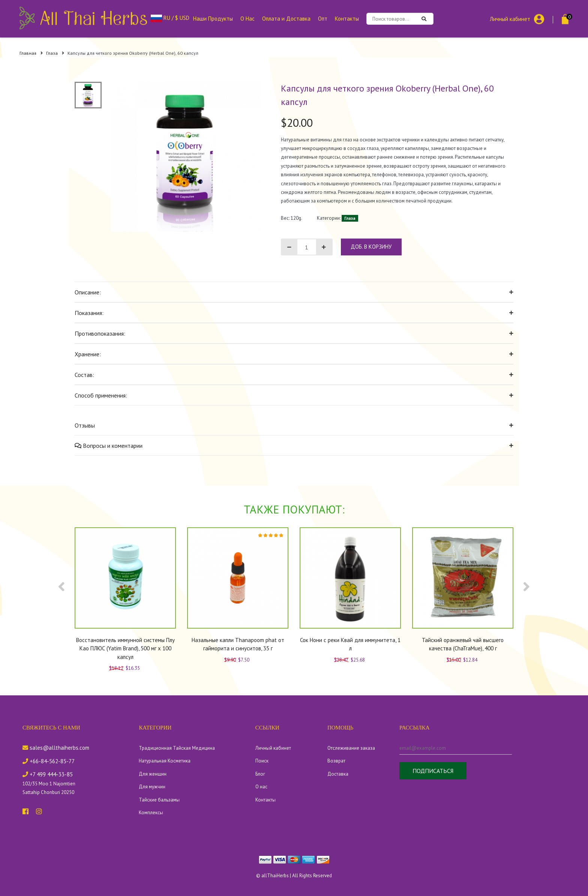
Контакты (347, 19)
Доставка (338, 774)
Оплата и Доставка (286, 19)
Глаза (55, 53)
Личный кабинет (510, 19)
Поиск (262, 761)
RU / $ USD (170, 18)
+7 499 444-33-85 (48, 774)
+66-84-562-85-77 (49, 761)
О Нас (247, 19)
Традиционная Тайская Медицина (177, 748)
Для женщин (153, 774)
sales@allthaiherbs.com (56, 748)
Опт (323, 19)
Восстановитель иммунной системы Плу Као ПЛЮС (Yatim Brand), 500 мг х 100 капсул (125, 648)
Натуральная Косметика (165, 761)
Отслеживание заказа (351, 748)
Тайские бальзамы (159, 800)
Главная (31, 53)
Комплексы (151, 813)
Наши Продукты (213, 19)
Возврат (336, 761)
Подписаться (433, 771)
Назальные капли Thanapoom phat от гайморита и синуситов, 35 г (238, 644)
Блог (260, 774)
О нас (261, 787)
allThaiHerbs (275, 876)
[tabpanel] (186, 157)
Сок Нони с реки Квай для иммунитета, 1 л (350, 644)
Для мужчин (152, 787)
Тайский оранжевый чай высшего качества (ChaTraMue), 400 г (463, 644)
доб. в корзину (371, 247)
